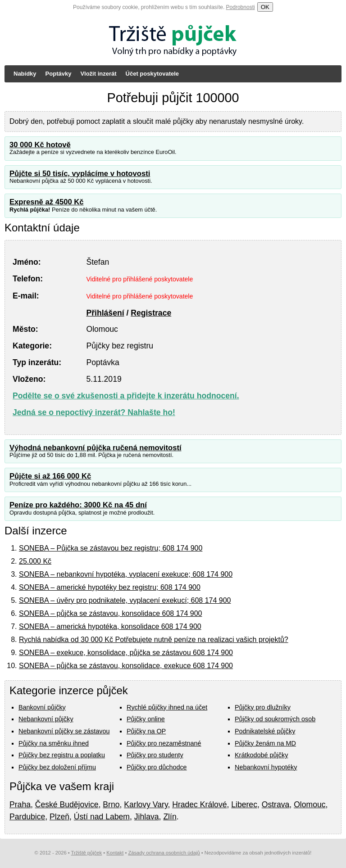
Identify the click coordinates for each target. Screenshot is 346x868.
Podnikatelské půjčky (265, 731)
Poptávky (59, 74)
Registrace (151, 313)
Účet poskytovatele (153, 74)
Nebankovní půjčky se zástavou (64, 731)
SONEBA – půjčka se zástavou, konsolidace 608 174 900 (110, 613)
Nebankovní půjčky (46, 719)
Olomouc (310, 805)
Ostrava (276, 805)
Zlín (170, 817)
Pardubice (27, 817)
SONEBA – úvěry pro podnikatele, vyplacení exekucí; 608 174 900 (125, 600)
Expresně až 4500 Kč (47, 202)
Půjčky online (146, 719)
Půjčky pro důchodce (157, 767)
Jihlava (147, 817)
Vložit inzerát (98, 74)
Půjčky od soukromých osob (275, 719)
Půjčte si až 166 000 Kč (50, 476)
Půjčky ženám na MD (265, 743)
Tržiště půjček (87, 853)
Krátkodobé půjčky (261, 755)
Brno (111, 805)
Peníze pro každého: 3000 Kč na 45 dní (78, 505)
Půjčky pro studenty (155, 755)
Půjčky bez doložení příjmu (57, 767)
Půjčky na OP (146, 731)
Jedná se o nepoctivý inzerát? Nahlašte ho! (94, 412)
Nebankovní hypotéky (266, 767)
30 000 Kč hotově (40, 145)
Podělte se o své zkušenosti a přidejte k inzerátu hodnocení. (126, 396)
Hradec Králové (199, 805)
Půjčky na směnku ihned (54, 743)
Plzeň (59, 817)
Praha (20, 805)
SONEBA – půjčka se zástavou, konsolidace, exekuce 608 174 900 (126, 666)
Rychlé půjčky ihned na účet (167, 707)
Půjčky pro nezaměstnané (164, 743)
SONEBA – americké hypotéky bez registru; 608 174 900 (110, 587)
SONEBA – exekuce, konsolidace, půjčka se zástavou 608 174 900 (126, 653)
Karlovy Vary (146, 805)
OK (265, 7)
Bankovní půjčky (42, 707)
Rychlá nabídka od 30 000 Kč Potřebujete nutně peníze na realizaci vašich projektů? (154, 640)
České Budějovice (67, 805)
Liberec (244, 805)
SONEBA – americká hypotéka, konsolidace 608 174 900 (110, 626)
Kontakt (115, 853)
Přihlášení (105, 313)
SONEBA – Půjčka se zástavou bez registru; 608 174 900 (111, 548)
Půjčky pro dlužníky (263, 707)
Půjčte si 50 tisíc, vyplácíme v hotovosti (80, 174)
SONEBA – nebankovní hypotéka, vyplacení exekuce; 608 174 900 (126, 574)
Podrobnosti (241, 7)
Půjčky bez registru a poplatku (62, 755)
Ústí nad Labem (102, 817)
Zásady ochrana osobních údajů (164, 853)
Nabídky (25, 74)
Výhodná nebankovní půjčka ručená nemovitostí (96, 448)
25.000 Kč (35, 561)
